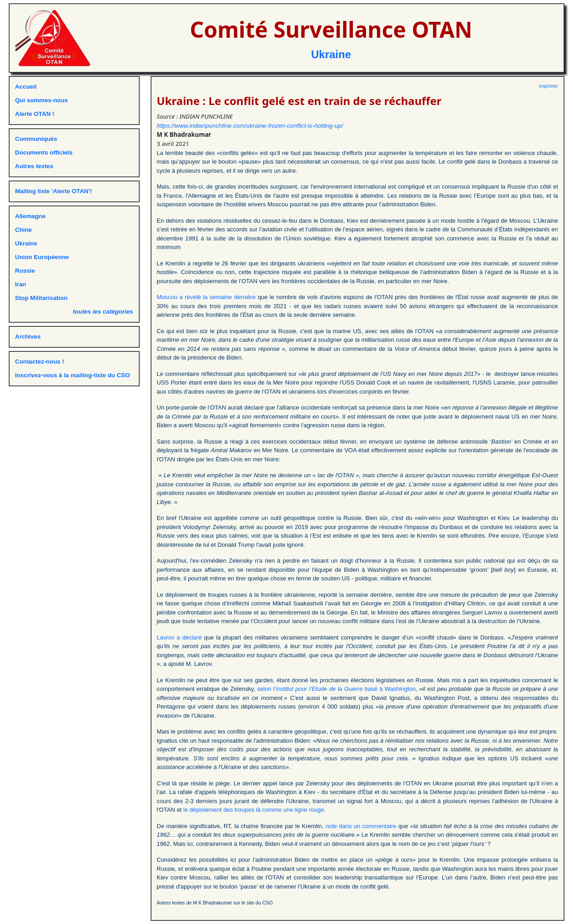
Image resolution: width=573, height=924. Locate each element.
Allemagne (30, 216)
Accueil (26, 87)
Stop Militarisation (41, 298)
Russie (25, 271)
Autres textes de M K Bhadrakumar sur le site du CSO (215, 903)
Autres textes (34, 166)
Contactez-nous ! (40, 362)
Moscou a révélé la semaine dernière (206, 297)
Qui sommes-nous (41, 100)
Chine (23, 230)
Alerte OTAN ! (35, 114)
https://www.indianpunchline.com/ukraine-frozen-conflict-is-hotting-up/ (250, 126)
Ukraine (331, 54)
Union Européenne (42, 257)
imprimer (549, 86)
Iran (20, 284)
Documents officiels (44, 152)
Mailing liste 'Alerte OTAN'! (53, 191)
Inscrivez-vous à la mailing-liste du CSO (73, 375)
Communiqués (36, 139)
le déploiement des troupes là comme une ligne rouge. (254, 810)
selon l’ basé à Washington (336, 689)
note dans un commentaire (361, 826)
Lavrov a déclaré (179, 637)
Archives (28, 337)
